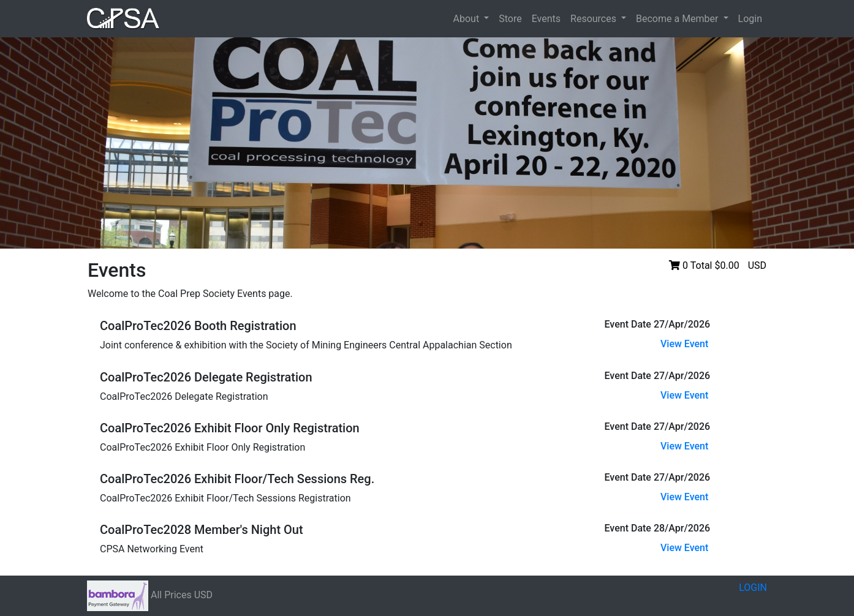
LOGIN (753, 588)
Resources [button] (595, 19)
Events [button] (546, 19)
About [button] (468, 19)
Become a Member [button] (678, 19)
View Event (684, 344)
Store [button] (510, 19)
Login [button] (750, 19)
